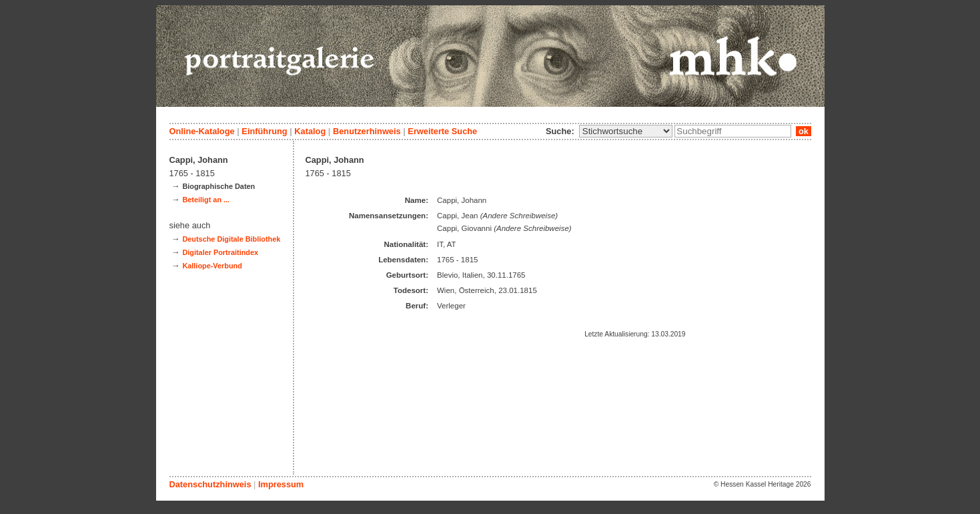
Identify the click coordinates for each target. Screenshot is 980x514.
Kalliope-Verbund (212, 266)
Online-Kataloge (202, 131)
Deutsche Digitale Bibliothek (231, 239)
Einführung (264, 131)
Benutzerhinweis (367, 131)
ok (803, 131)
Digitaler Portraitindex (220, 252)
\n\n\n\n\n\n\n (626, 131)
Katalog (310, 131)
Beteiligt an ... (206, 200)
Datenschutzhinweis (210, 484)
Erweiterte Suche (442, 131)
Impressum (281, 484)
